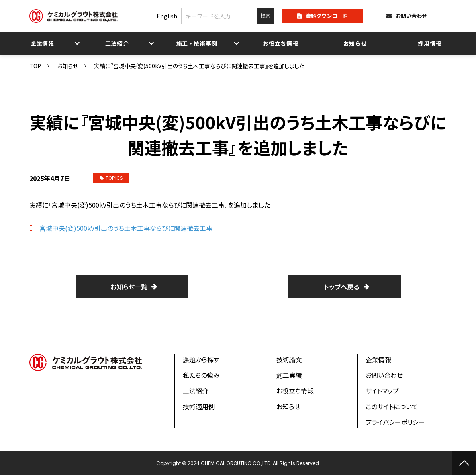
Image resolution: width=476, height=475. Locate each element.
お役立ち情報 (280, 43)
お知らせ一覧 (129, 287)
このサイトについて (392, 406)
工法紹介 (117, 43)
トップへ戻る (342, 287)
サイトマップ (382, 391)
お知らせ (355, 43)
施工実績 (289, 375)
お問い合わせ (411, 16)
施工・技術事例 (196, 43)
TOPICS (111, 178)
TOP (35, 66)
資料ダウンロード (327, 16)
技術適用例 (199, 406)
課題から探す (201, 359)
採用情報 (430, 43)
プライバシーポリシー (395, 422)
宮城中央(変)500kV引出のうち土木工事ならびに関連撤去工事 (126, 228)
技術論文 (289, 359)
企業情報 (42, 43)
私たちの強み (201, 375)
